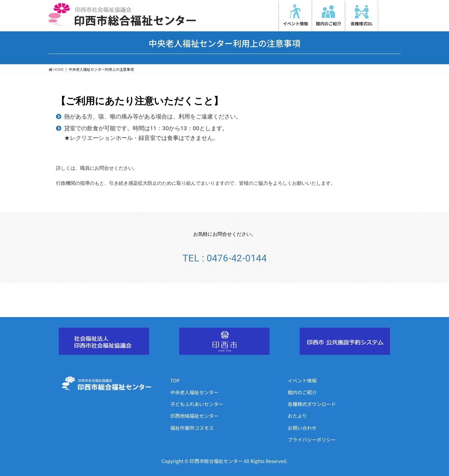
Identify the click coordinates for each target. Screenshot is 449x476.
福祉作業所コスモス (192, 428)
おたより (298, 416)
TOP (175, 380)
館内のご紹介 (302, 392)
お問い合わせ (302, 428)
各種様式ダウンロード (312, 404)
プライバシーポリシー (312, 440)
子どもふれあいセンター (197, 404)
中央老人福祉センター (195, 392)
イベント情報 (302, 380)
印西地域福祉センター (195, 416)
